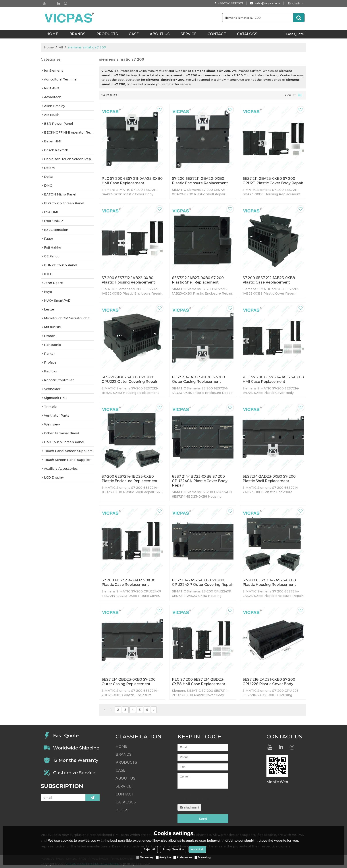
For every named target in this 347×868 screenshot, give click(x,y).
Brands (77, 34)
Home (49, 47)
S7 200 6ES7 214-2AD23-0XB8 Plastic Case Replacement (128, 582)
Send (203, 819)
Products (107, 34)
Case (134, 34)
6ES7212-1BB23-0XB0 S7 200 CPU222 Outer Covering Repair (129, 379)
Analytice (163, 857)
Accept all (197, 849)
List (295, 95)
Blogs (122, 810)
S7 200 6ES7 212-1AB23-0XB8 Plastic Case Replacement (269, 280)
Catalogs (247, 34)
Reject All (149, 849)
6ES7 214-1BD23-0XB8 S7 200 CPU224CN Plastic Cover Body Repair (200, 481)
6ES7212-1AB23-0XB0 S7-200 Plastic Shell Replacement (198, 280)
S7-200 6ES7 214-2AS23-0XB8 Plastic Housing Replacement (269, 582)
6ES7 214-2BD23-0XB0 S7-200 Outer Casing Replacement (129, 682)
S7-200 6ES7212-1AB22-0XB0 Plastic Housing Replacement (128, 280)
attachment (189, 807)
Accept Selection (173, 849)
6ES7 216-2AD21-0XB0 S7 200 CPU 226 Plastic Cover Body (269, 682)
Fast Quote (295, 34)
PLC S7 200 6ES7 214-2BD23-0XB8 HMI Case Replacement (199, 682)
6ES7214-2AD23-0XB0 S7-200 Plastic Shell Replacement (269, 479)
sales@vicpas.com (267, 3)
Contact (217, 34)
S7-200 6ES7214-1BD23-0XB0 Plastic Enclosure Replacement (130, 479)
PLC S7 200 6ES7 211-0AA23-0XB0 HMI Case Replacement (132, 181)
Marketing (203, 857)
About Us (160, 34)
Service (189, 34)
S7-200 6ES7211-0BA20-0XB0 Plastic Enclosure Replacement (200, 181)
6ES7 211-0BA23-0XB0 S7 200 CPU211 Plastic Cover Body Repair (273, 181)
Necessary (145, 857)
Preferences (183, 857)
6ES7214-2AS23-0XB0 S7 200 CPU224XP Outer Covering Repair (202, 582)
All (61, 47)
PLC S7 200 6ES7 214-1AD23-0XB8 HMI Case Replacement (273, 379)
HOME (52, 34)
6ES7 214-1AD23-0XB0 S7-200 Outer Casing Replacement (199, 379)
